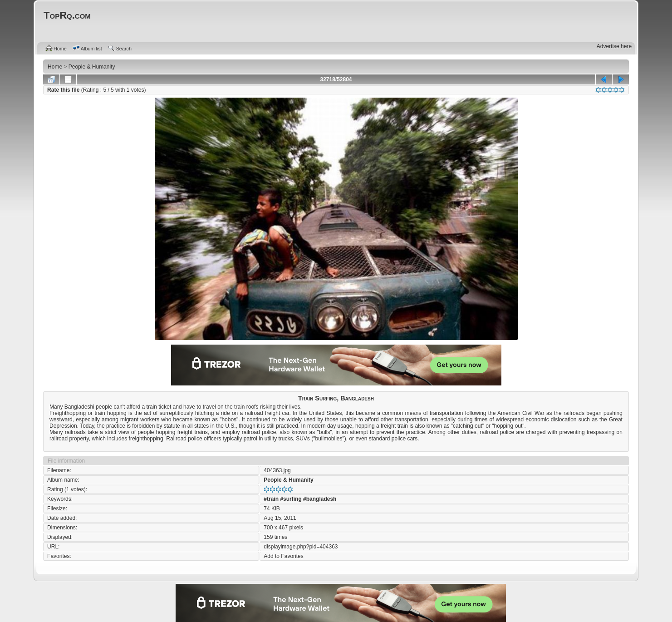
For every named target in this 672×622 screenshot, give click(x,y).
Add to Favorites (283, 556)
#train (271, 499)
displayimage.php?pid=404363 (301, 547)
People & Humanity (288, 480)
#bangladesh (320, 499)
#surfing (291, 499)
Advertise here (614, 46)
